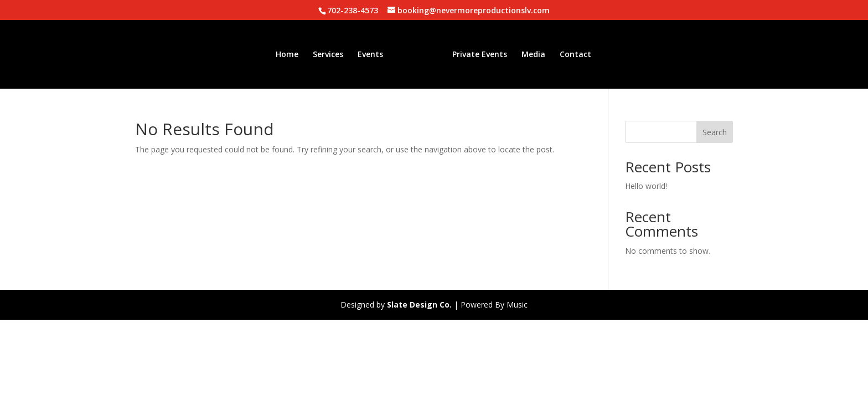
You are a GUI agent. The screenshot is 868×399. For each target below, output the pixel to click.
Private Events (480, 55)
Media (533, 55)
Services (328, 55)
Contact (575, 55)
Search (715, 132)
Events (370, 55)
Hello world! (646, 186)
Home (287, 55)
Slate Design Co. (419, 305)
